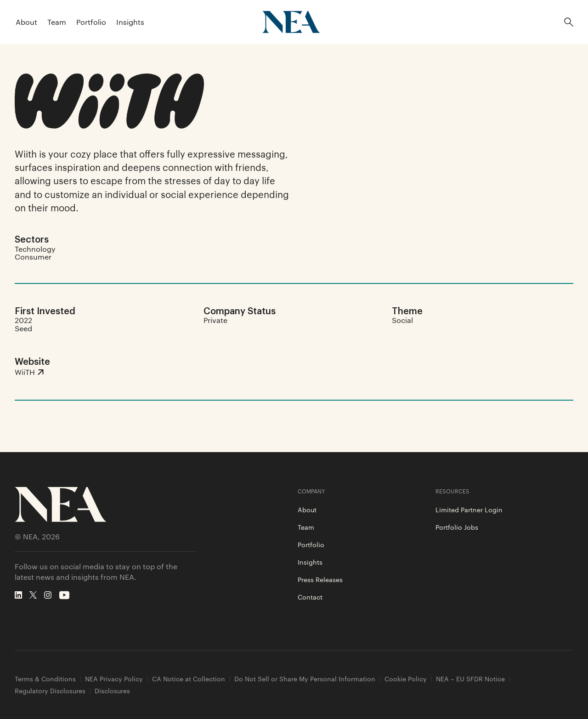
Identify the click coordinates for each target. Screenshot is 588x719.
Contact (310, 597)
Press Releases (320, 579)
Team (57, 22)
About (26, 22)
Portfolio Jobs (457, 527)
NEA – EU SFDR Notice (470, 679)
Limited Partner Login (469, 510)
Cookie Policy (406, 679)
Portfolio (91, 22)
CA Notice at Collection (189, 679)
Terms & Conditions (45, 679)
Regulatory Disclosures (50, 691)
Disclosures (112, 691)
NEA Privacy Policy (114, 679)
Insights (130, 22)
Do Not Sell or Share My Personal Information (305, 679)
